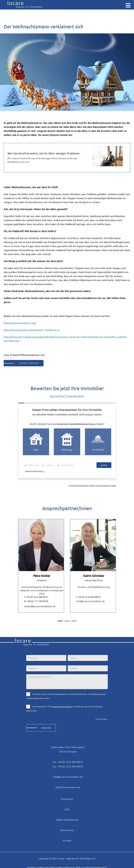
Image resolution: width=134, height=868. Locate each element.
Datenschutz (67, 830)
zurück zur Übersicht (29, 363)
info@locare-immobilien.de (88, 601)
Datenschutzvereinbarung (62, 707)
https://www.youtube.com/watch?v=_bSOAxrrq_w (32, 330)
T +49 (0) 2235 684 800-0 (86, 597)
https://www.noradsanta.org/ (20, 323)
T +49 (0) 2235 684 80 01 (34, 597)
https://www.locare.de (68, 787)
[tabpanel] (41, 566)
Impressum (67, 799)
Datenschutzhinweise (34, 471)
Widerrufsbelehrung (67, 820)
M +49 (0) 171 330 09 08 (34, 601)
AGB (67, 809)
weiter (104, 465)
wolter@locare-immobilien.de (38, 606)
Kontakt (67, 841)
